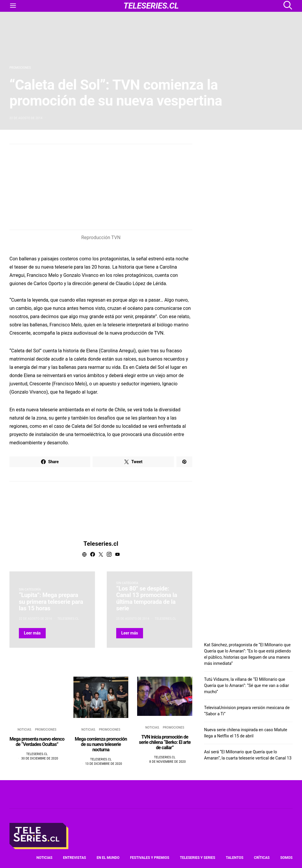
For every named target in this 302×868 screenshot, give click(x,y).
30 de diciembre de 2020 (40, 758)
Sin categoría (30, 590)
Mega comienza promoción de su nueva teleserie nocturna (101, 744)
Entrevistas (75, 858)
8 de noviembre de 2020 (168, 762)
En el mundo (108, 858)
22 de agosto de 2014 (26, 118)
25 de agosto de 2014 (133, 619)
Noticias (24, 730)
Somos (286, 858)
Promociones (20, 68)
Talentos (235, 858)
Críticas (262, 858)
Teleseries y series (198, 858)
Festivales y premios (150, 858)
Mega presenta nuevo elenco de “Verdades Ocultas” (37, 742)
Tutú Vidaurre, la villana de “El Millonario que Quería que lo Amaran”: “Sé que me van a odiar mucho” (247, 685)
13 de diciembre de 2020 (104, 764)
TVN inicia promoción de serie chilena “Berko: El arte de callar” (165, 742)
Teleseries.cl (101, 544)
